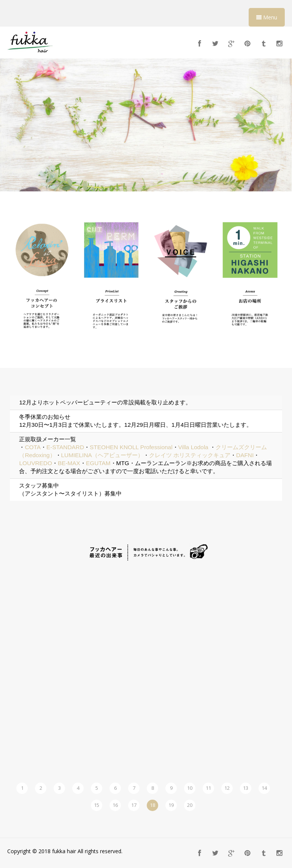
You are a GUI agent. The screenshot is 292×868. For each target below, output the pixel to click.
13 (246, 788)
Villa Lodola (193, 447)
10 (190, 788)
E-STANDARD (65, 447)
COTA (33, 447)
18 (152, 805)
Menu (267, 17)
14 (264, 788)
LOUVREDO (35, 463)
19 (171, 805)
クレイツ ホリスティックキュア (190, 455)
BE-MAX (69, 463)
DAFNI (245, 455)
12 (227, 788)
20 (190, 805)
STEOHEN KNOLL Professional (131, 447)
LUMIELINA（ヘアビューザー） (102, 455)
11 (208, 788)
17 (134, 805)
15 (97, 805)
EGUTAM (98, 463)
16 (115, 805)
